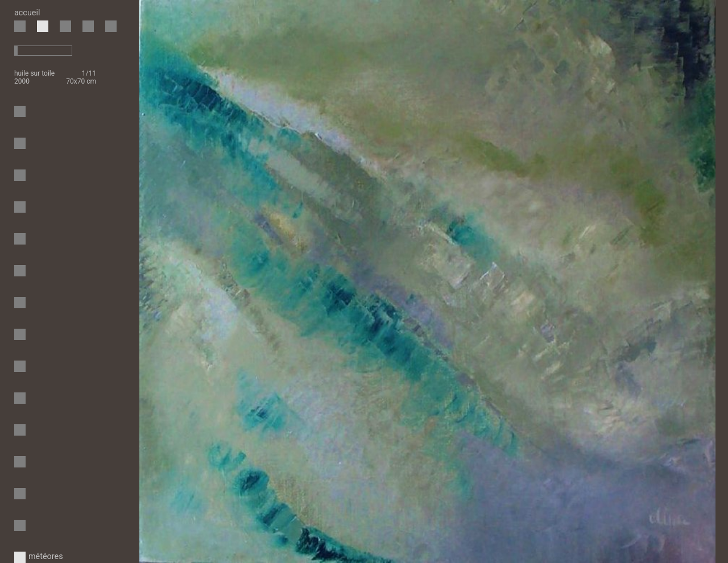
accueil (27, 13)
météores (21, 556)
